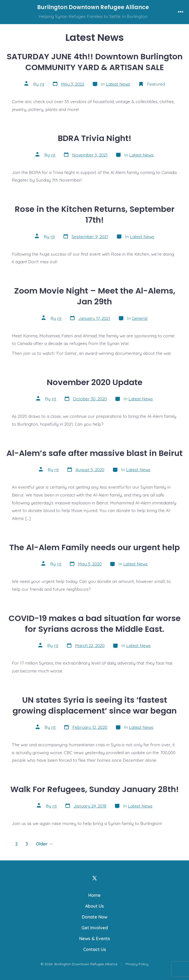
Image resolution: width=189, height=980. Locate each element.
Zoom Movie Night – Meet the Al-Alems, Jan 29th (95, 296)
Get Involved (95, 928)
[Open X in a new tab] (94, 878)
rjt (42, 84)
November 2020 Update (95, 382)
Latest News (118, 84)
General (140, 318)
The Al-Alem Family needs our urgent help (95, 547)
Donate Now (95, 917)
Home (94, 895)
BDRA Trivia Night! (95, 138)
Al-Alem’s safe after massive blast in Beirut (94, 453)
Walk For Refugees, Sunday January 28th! (95, 789)
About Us (94, 906)
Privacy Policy (137, 964)
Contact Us (95, 949)
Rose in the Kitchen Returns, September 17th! (95, 214)
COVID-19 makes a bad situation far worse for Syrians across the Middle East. (95, 624)
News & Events (95, 938)
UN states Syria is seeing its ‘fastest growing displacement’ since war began (95, 705)
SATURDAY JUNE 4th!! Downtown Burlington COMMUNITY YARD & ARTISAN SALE (95, 62)
